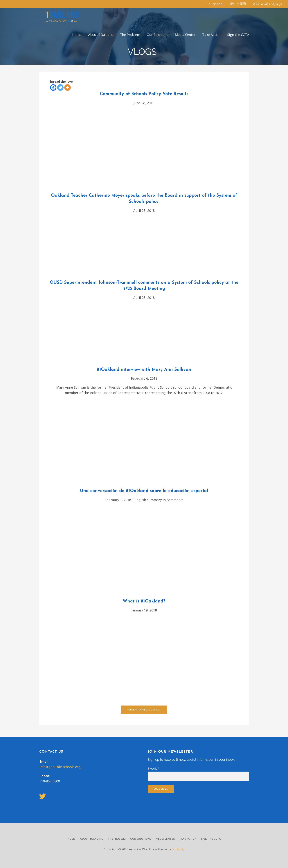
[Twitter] (60, 87)
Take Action (211, 35)
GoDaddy (178, 849)
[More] (67, 87)
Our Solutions (157, 35)
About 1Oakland (101, 35)
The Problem (130, 35)
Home (77, 35)
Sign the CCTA (238, 35)
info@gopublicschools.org (60, 767)
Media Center (185, 35)
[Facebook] (53, 87)
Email (153, 769)
